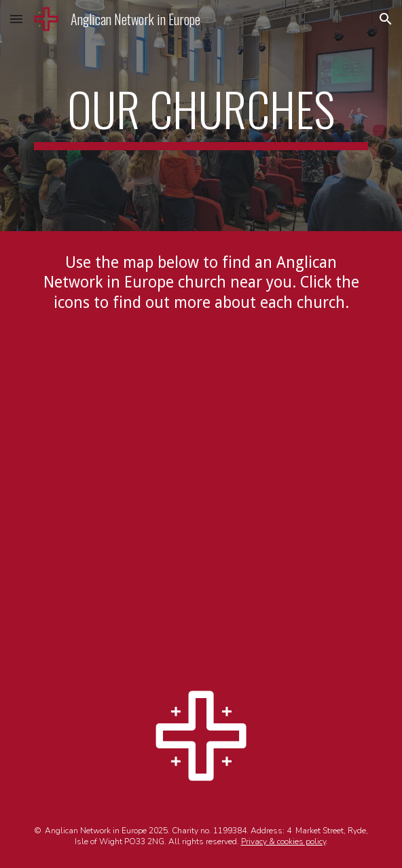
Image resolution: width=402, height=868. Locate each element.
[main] (201, 116)
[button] (16, 19)
